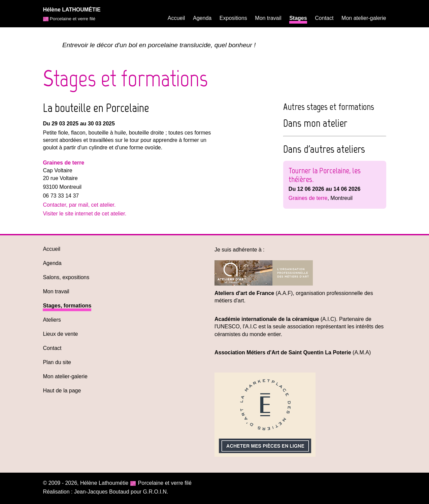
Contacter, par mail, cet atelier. (79, 205)
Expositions (233, 18)
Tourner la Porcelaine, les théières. (325, 175)
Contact (324, 18)
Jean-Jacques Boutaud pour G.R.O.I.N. (121, 492)
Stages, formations (67, 306)
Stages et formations (125, 78)
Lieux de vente (60, 334)
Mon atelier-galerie (364, 18)
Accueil (176, 18)
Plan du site (57, 362)
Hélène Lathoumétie (104, 483)
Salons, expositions (66, 277)
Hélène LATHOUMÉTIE (72, 10)
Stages (298, 18)
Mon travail (268, 18)
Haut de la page (62, 391)
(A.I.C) (275, 319)
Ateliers (52, 320)
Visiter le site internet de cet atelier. (85, 214)
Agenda (202, 18)
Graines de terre (63, 163)
